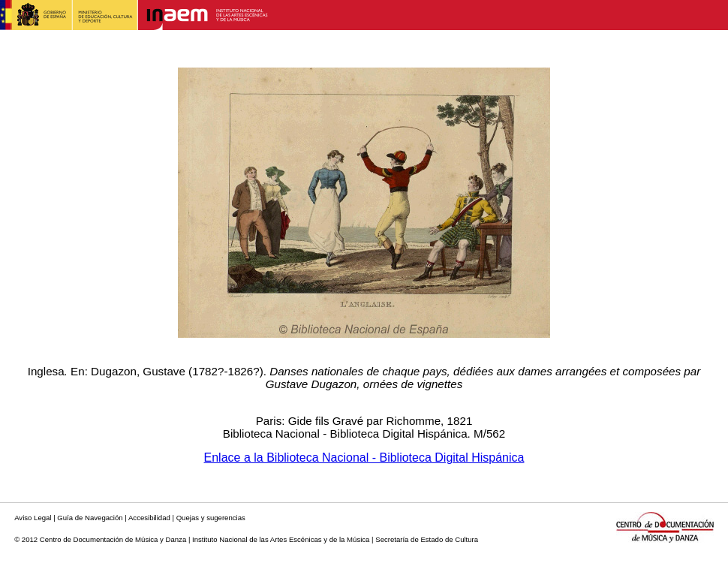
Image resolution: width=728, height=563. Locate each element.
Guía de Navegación (90, 518)
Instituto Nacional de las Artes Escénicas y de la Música (281, 539)
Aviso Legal (33, 518)
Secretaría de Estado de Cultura (427, 539)
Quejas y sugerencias (211, 518)
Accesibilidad (149, 518)
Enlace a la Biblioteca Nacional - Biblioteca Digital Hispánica (364, 458)
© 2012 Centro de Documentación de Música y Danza (100, 539)
